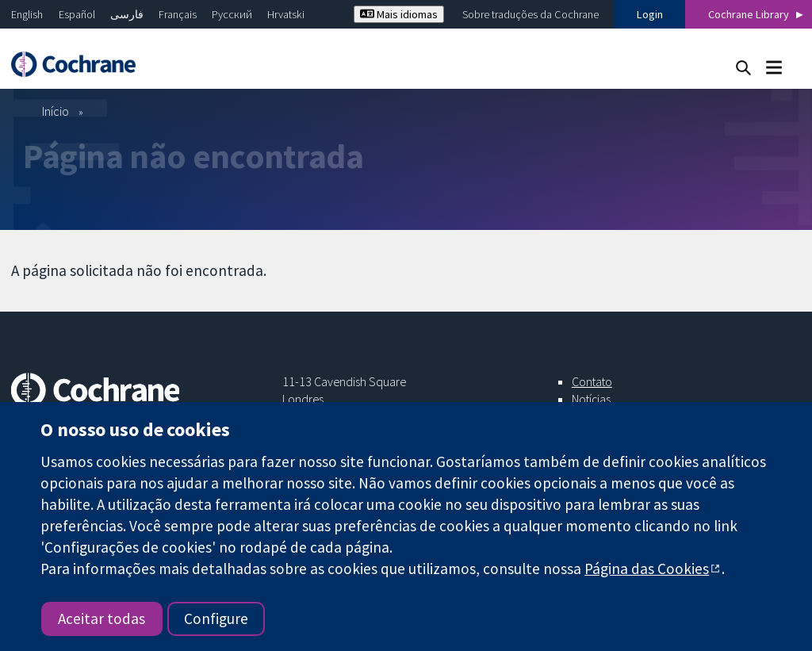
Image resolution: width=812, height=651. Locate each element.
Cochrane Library (749, 14)
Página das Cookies (647, 569)
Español (77, 14)
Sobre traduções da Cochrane (530, 14)
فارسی (127, 14)
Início (56, 111)
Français (178, 14)
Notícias (591, 399)
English (27, 14)
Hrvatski (286, 14)
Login (650, 14)
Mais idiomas (399, 14)
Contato (592, 381)
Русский (232, 14)
